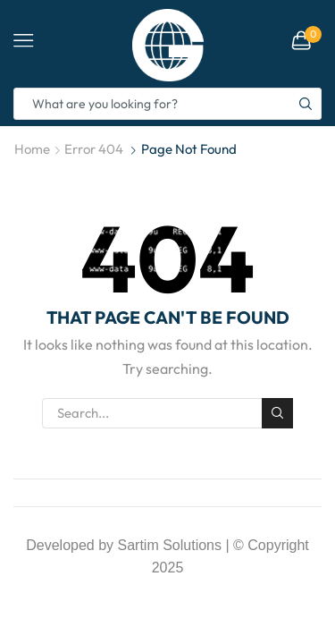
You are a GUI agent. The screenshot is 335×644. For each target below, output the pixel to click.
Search (277, 413)
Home (32, 149)
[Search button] (306, 104)
